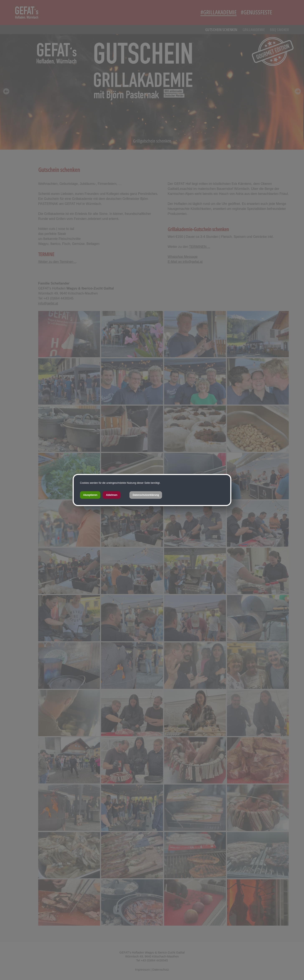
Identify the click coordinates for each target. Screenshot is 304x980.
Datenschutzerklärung (146, 495)
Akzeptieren (90, 495)
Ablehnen (112, 495)
